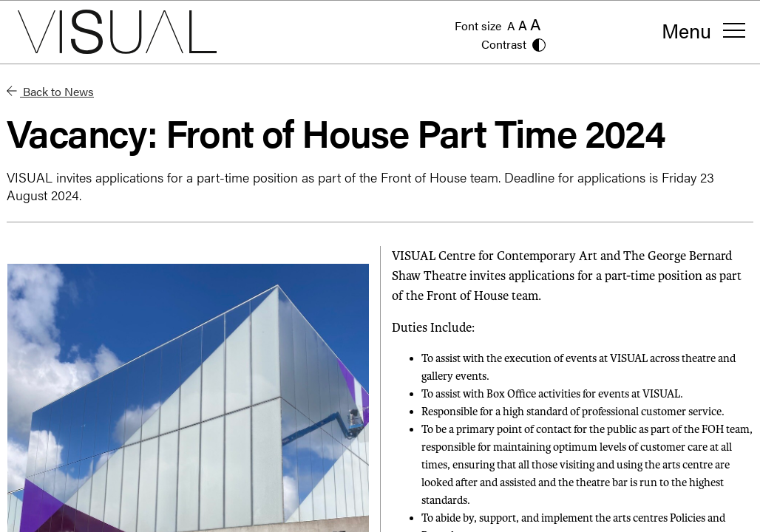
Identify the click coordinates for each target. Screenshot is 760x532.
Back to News (50, 91)
